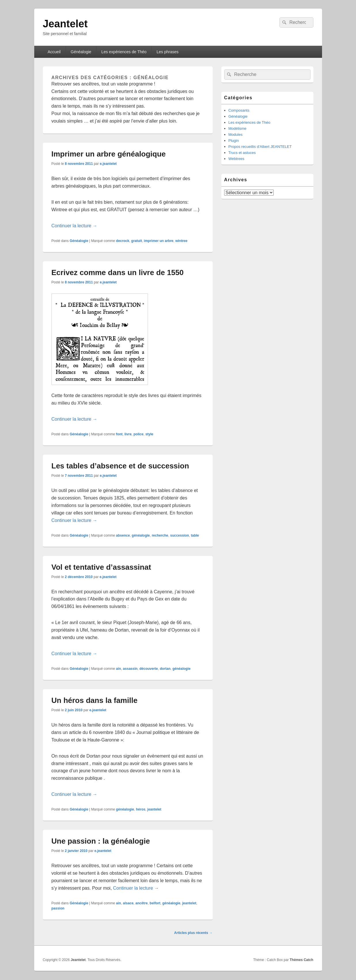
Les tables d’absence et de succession (120, 466)
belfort (155, 903)
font (119, 434)
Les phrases (167, 52)
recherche (160, 535)
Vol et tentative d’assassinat (101, 567)
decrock (123, 241)
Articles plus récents (193, 933)
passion (58, 908)
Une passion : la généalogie (101, 841)
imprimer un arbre (159, 241)
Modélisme (238, 128)
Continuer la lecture (74, 226)
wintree (181, 241)
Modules (236, 135)
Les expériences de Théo (124, 52)
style (149, 434)
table (195, 535)
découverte (149, 669)
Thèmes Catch (301, 960)
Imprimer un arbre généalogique (109, 154)
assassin (130, 669)
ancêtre (141, 903)
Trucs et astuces (242, 153)
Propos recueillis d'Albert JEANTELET (260, 147)
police (139, 434)
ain (118, 669)
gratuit (137, 241)
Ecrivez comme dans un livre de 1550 (118, 272)
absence (123, 535)
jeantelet (154, 809)
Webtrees (236, 159)
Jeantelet (65, 24)
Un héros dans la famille (95, 700)
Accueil (54, 52)
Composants (239, 110)
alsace (128, 903)
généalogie (141, 535)
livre (128, 434)
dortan (165, 669)
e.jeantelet (108, 164)
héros (141, 809)
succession (179, 535)
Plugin (234, 141)
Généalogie (81, 52)
